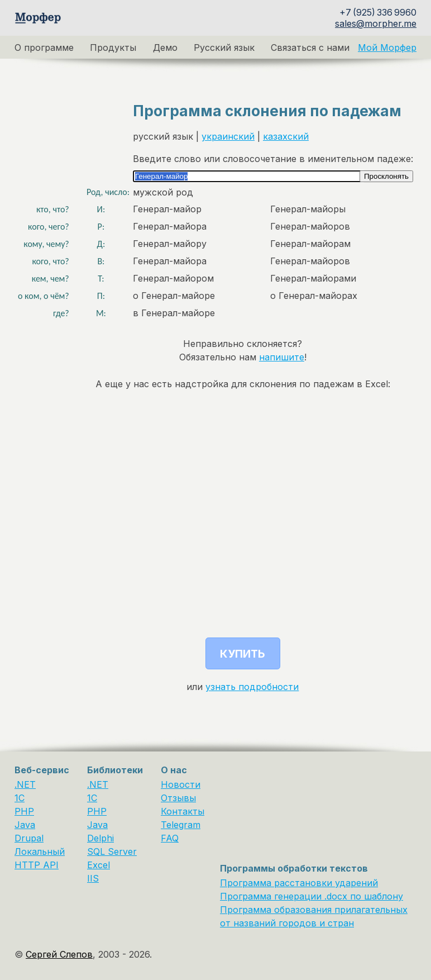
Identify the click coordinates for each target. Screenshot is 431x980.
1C (20, 798)
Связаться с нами (310, 47)
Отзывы (178, 798)
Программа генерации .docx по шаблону (312, 896)
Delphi (100, 838)
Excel (99, 865)
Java (25, 825)
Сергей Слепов (59, 954)
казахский (286, 136)
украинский (228, 136)
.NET (25, 784)
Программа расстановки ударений (299, 883)
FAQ (170, 838)
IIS (93, 878)
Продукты (113, 47)
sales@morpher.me (376, 23)
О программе (44, 47)
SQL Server (112, 851)
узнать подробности (252, 687)
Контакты (183, 811)
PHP (24, 811)
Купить (243, 654)
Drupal (29, 838)
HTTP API (37, 865)
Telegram (181, 825)
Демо (165, 47)
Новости (181, 784)
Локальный (40, 851)
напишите (282, 357)
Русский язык (224, 47)
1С (92, 798)
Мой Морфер (387, 47)
